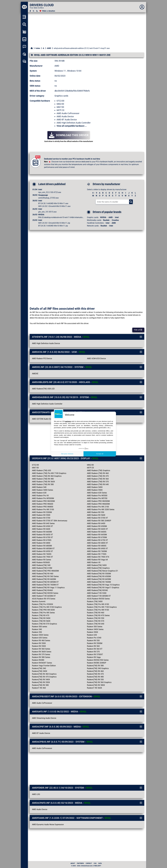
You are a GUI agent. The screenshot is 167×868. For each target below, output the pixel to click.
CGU (95, 863)
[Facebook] (30, 11)
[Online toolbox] (24, 54)
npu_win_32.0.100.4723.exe (50, 192)
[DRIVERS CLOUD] (24, 7)
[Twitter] (33, 11)
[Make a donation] (47, 11)
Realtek (106, 220)
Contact (89, 863)
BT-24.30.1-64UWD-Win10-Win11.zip (53, 226)
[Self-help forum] (24, 62)
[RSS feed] (37, 11)
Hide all (138, 330)
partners (68, 421)
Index (38, 48)
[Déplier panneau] (142, 7)
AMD (49, 48)
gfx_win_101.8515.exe (47, 212)
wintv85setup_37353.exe (48, 198)
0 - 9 (95, 193)
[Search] (131, 202)
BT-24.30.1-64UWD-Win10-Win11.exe (53, 203)
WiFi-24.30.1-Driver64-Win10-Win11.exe (54, 206)
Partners (80, 863)
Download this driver (69, 135)
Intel (117, 217)
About (73, 863)
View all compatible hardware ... (72, 126)
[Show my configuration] (24, 32)
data (100, 863)
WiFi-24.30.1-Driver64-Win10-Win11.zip (54, 223)
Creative (115, 220)
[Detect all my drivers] (24, 24)
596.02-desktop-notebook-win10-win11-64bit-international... (61, 217)
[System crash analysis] (24, 47)
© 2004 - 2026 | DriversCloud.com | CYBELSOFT (86, 866)
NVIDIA (103, 217)
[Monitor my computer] (24, 39)
